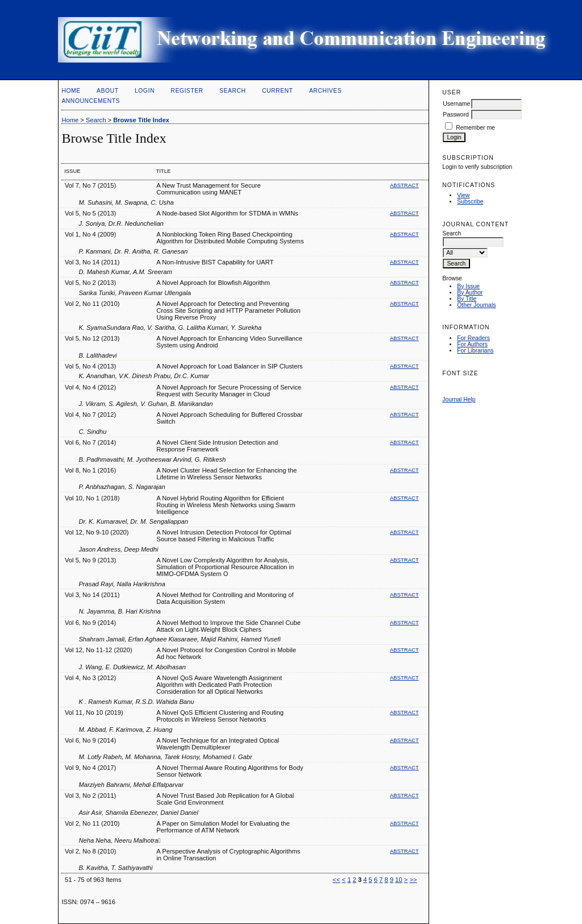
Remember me (475, 128)
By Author (470, 293)
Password (456, 115)
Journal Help (459, 399)
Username (456, 104)
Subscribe (470, 202)
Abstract (404, 185)
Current (277, 91)
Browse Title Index (141, 120)
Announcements (91, 101)
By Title (467, 299)
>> (413, 880)
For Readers (473, 338)
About (107, 91)
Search (232, 91)
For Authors (472, 344)
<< (336, 880)
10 (398, 880)
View (463, 195)
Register (187, 91)
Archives (325, 91)
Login (145, 91)
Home (71, 91)
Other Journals (476, 305)
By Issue (468, 286)
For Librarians (475, 351)
